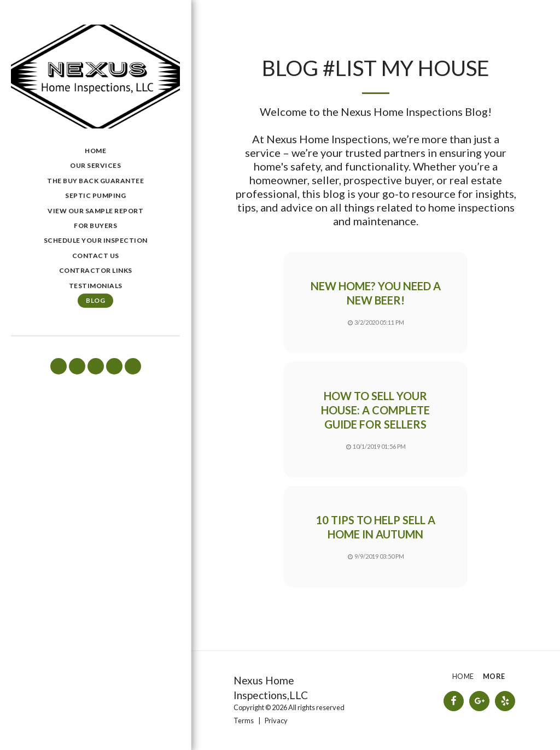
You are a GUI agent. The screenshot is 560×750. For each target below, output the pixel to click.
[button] (59, 366)
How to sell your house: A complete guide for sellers (375, 410)
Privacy (276, 720)
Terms (244, 720)
